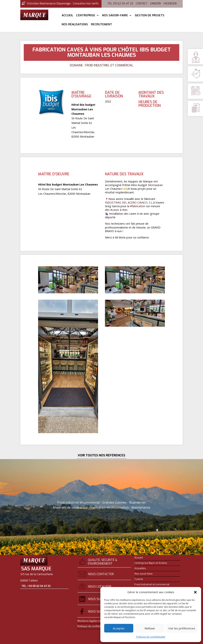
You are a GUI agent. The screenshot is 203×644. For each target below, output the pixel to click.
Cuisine (139, 579)
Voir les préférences (182, 628)
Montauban (155, 185)
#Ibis (134, 185)
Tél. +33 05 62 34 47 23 (36, 594)
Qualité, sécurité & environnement (103, 562)
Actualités (140, 568)
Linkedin (156, 4)
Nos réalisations (75, 25)
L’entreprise (86, 16)
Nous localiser (100, 587)
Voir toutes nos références (101, 455)
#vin (125, 210)
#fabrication (138, 206)
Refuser (150, 628)
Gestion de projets (150, 16)
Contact (142, 4)
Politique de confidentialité (151, 637)
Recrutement (101, 25)
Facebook (170, 4)
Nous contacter (101, 574)
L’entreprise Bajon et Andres (151, 563)
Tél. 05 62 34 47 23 (120, 4)
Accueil (67, 16)
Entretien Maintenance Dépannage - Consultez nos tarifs (63, 4)
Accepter (119, 628)
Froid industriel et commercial (152, 585)
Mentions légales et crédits (93, 621)
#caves (115, 210)
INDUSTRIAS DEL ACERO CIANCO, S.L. (129, 202)
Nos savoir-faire (115, 16)
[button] (195, 592)
